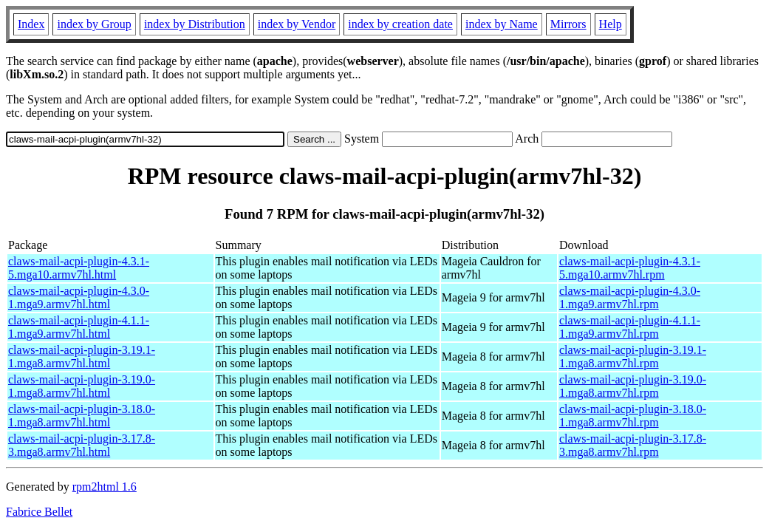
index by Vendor (297, 24)
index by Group (94, 24)
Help (611, 24)
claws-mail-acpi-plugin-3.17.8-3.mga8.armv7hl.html (82, 445)
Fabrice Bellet (39, 512)
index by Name (502, 24)
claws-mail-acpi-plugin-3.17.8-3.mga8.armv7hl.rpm (633, 445)
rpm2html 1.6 (105, 487)
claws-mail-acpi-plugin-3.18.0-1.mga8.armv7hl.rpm (633, 416)
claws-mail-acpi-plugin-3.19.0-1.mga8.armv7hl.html (82, 386)
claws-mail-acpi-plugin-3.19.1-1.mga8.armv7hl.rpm (633, 357)
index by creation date (400, 24)
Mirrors (568, 24)
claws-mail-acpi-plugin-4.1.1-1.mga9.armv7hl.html (79, 327)
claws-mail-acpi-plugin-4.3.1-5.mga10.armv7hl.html (79, 268)
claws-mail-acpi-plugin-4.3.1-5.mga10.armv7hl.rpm (630, 268)
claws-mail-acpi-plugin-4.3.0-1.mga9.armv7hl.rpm (630, 297)
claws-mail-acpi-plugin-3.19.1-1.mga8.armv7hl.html (82, 357)
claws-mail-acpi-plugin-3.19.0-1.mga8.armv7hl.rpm (633, 386)
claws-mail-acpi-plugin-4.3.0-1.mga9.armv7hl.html (79, 297)
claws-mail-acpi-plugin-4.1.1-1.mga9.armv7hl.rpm (630, 327)
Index (31, 24)
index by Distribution (195, 24)
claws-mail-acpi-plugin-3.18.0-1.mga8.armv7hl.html (82, 416)
